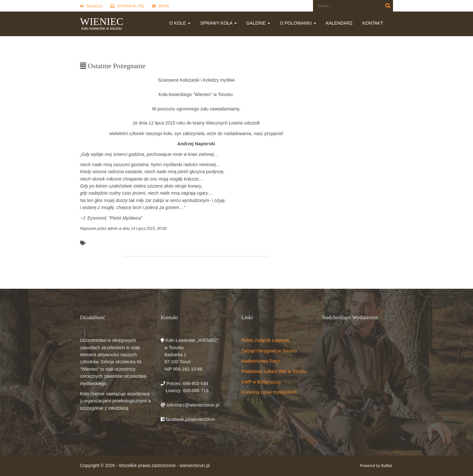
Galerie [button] (258, 23)
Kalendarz (339, 23)
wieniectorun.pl (194, 465)
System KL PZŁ (127, 6)
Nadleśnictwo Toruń (261, 361)
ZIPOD (160, 6)
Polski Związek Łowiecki (265, 340)
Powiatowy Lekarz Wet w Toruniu (274, 371)
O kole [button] (180, 23)
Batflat (387, 466)
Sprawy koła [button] (218, 23)
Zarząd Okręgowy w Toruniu (269, 351)
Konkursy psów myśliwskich (269, 392)
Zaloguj (91, 6)
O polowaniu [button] (298, 23)
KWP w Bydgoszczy (261, 382)
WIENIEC (102, 21)
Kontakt (373, 23)
